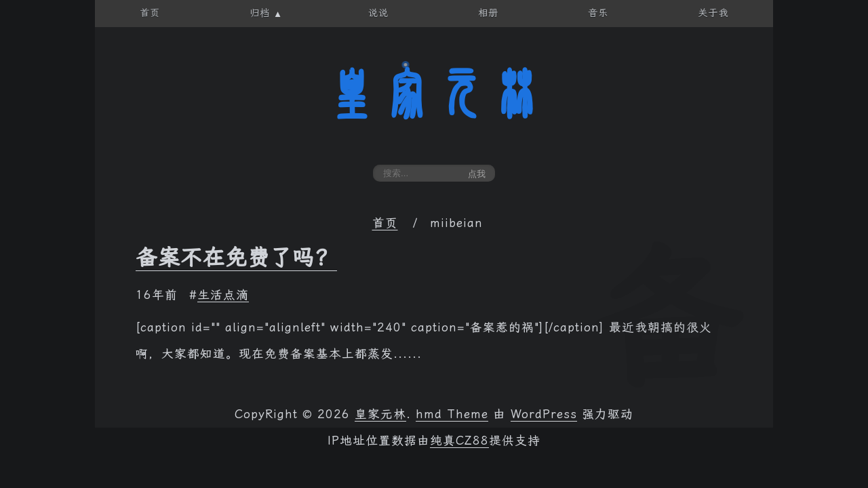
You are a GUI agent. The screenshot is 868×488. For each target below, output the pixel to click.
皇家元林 (434, 94)
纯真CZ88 (459, 441)
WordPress (544, 414)
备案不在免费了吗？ (236, 258)
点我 (477, 174)
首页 (385, 223)
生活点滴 (223, 295)
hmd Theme (452, 414)
